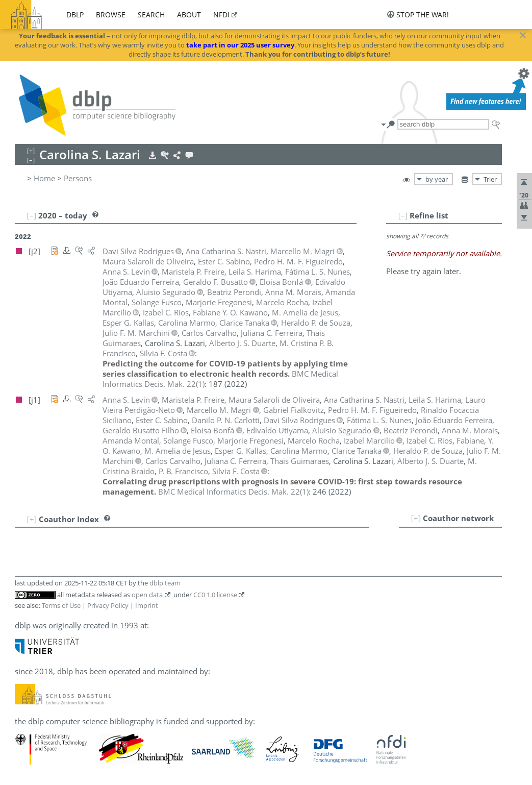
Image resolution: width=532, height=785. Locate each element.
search (151, 15)
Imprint (147, 605)
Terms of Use (61, 605)
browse (111, 15)
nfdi (221, 15)
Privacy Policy (108, 605)
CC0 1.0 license (215, 595)
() (233, 492)
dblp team (165, 583)
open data (147, 595)
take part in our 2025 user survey (240, 45)
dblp (75, 15)
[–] (403, 215)
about (189, 15)
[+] (416, 518)
